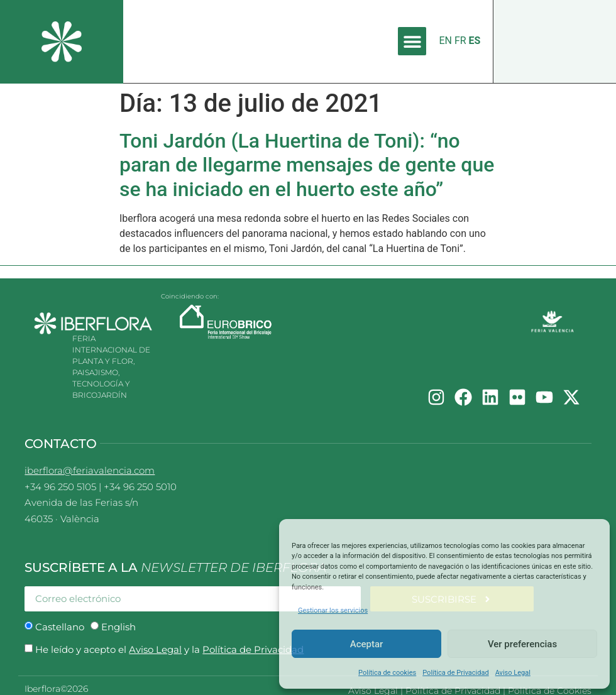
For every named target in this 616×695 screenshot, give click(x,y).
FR (460, 41)
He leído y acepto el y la (169, 649)
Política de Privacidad (455, 673)
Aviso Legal (513, 673)
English (118, 627)
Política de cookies (387, 673)
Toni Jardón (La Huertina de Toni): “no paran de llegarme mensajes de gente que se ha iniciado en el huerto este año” (307, 165)
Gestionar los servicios (333, 610)
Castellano (60, 627)
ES (475, 41)
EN (445, 41)
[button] (412, 41)
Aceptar (367, 644)
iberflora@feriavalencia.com (90, 470)
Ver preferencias (522, 644)
